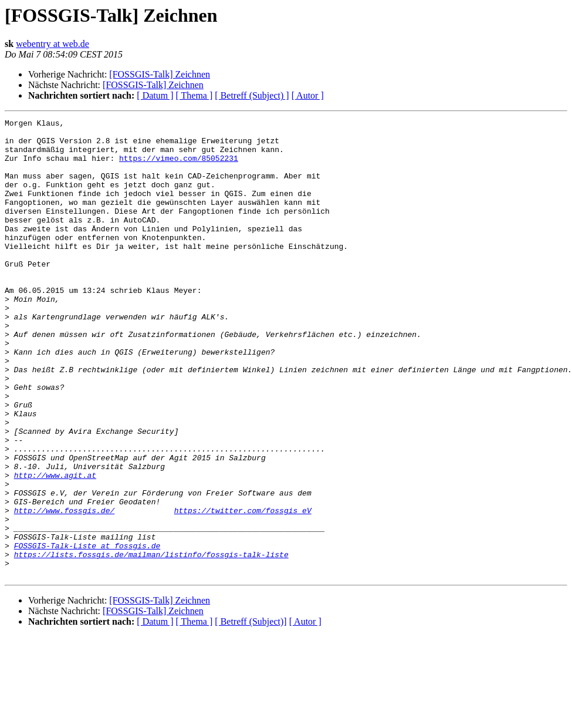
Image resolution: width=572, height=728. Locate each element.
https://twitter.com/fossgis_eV (243, 589)
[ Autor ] (308, 95)
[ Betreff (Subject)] (251, 713)
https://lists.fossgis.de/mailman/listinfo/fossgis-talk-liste (151, 642)
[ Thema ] (194, 95)
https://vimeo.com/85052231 (179, 167)
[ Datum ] (155, 95)
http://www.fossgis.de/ (65, 589)
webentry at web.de (53, 44)
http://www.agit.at (55, 547)
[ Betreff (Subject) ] (252, 95)
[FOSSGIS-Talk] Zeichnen (160, 74)
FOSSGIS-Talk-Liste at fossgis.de (87, 632)
